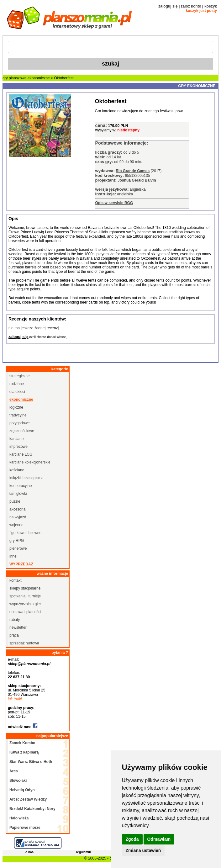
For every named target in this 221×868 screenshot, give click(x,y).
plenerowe (18, 548)
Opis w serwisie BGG (114, 203)
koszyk (211, 6)
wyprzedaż (21, 564)
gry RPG (17, 541)
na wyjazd (18, 517)
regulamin (83, 852)
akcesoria (17, 509)
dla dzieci (17, 392)
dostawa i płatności (25, 612)
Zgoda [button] (132, 839)
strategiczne (20, 376)
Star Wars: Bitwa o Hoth (31, 762)
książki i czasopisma (26, 478)
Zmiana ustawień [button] (143, 850)
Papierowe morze (25, 828)
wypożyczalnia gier (25, 604)
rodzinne (17, 384)
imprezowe (18, 447)
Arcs (14, 771)
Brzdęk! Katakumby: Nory (32, 809)
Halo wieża (19, 818)
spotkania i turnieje (25, 596)
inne (13, 556)
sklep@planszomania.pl (29, 664)
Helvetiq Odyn (22, 790)
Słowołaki (18, 781)
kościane (17, 470)
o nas (29, 852)
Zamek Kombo (22, 743)
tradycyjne (18, 415)
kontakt (16, 580)
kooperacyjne (21, 486)
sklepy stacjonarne (25, 588)
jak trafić (15, 699)
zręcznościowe (22, 431)
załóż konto (191, 6)
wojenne (16, 525)
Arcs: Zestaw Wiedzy (28, 799)
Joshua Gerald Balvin (137, 180)
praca (14, 635)
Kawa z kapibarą (24, 752)
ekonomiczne (39, 78)
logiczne (16, 407)
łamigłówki (18, 494)
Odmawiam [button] (159, 839)
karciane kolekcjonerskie (30, 462)
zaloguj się (168, 6)
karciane (16, 439)
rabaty (15, 620)
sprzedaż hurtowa (24, 643)
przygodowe (20, 423)
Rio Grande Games (133, 171)
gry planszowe (15, 78)
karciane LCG (21, 454)
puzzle (15, 501)
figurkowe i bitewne (25, 533)
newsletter (18, 627)
